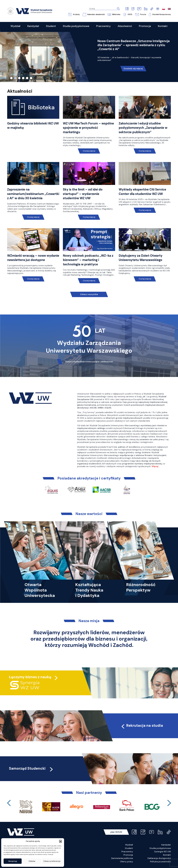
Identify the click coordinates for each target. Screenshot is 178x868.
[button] (60, 841)
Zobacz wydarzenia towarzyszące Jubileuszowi (89, 362)
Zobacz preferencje (52, 861)
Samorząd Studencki (31, 768)
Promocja (128, 855)
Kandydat (166, 845)
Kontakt (167, 855)
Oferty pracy (126, 862)
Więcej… (155, 466)
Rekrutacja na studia (142, 725)
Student (129, 848)
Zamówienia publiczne (122, 858)
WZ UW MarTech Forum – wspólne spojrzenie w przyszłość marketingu (88, 128)
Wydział (129, 845)
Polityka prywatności (160, 862)
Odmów (32, 861)
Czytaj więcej (89, 151)
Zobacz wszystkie (89, 294)
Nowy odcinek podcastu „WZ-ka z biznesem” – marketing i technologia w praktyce (88, 260)
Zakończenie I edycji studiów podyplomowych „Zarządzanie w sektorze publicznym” (143, 128)
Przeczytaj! (133, 62)
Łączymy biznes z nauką (30, 677)
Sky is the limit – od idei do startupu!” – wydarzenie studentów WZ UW (83, 194)
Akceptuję (13, 861)
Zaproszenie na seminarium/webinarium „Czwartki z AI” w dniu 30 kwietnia (33, 194)
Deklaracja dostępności (159, 858)
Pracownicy (127, 852)
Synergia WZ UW (163, 852)
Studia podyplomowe (160, 848)
